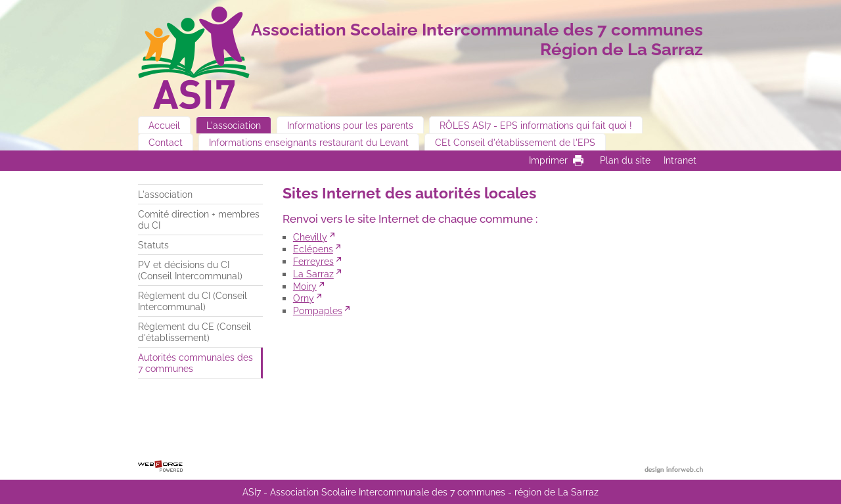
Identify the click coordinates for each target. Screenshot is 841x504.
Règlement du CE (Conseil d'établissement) (194, 332)
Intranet (680, 160)
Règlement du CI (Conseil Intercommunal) (193, 301)
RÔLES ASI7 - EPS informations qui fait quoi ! (536, 125)
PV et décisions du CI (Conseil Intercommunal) (190, 270)
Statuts (153, 245)
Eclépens (313, 249)
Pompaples (318, 310)
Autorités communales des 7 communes (195, 363)
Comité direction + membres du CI (199, 219)
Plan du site (625, 160)
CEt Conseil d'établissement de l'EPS (515, 142)
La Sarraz (313, 274)
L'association (234, 125)
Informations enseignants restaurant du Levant (309, 142)
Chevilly (310, 237)
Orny (304, 298)
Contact (166, 142)
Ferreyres (313, 261)
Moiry (305, 286)
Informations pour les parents (350, 125)
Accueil (164, 125)
